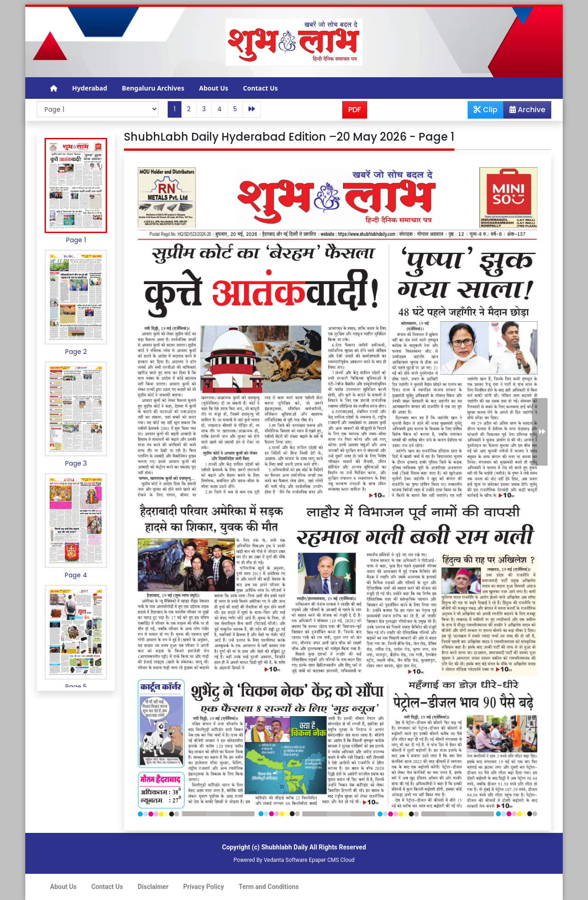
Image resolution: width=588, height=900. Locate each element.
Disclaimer (153, 887)
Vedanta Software (286, 860)
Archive (525, 111)
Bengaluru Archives (153, 88)
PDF (355, 110)
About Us (214, 88)
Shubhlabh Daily (285, 847)
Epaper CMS (324, 860)
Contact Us (260, 88)
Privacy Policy (204, 887)
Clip (486, 110)
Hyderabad (90, 88)
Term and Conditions (269, 887)
